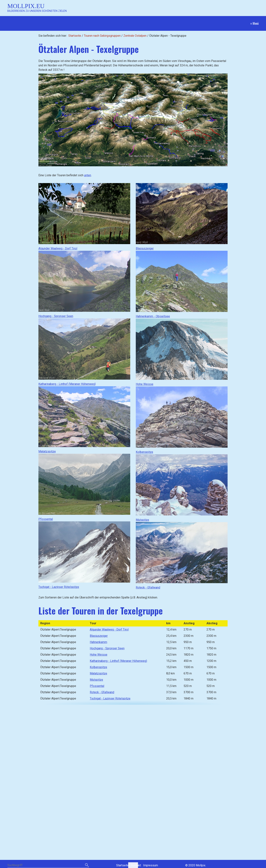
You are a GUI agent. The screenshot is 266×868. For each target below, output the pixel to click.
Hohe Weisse (145, 384)
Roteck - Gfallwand (148, 587)
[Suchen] (87, 865)
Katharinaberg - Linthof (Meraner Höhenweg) (67, 384)
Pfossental (46, 519)
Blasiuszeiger (145, 248)
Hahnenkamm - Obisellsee (153, 316)
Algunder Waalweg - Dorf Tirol (58, 248)
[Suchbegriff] (48, 866)
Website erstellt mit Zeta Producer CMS (233, 865)
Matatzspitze (47, 451)
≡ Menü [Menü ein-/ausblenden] (254, 23)
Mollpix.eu (26, 6)
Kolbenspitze (144, 452)
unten (88, 175)
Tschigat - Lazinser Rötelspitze (59, 587)
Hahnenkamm (98, 642)
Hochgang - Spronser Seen (56, 316)
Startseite (75, 36)
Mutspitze (142, 520)
